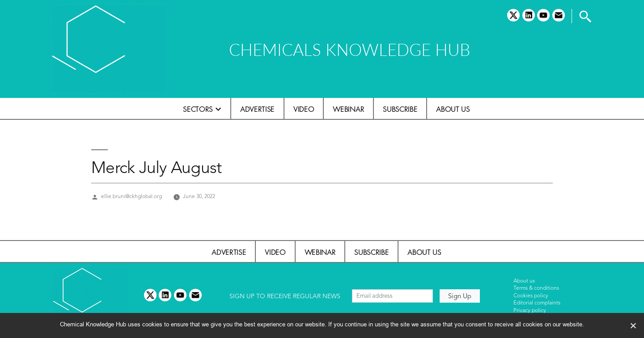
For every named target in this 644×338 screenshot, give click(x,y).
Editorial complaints (537, 303)
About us (453, 109)
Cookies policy (531, 296)
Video (304, 109)
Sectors (198, 109)
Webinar (348, 109)
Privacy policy (530, 311)
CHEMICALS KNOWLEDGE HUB (350, 49)
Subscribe (400, 109)
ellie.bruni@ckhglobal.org (131, 197)
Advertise (257, 109)
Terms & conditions (536, 288)
